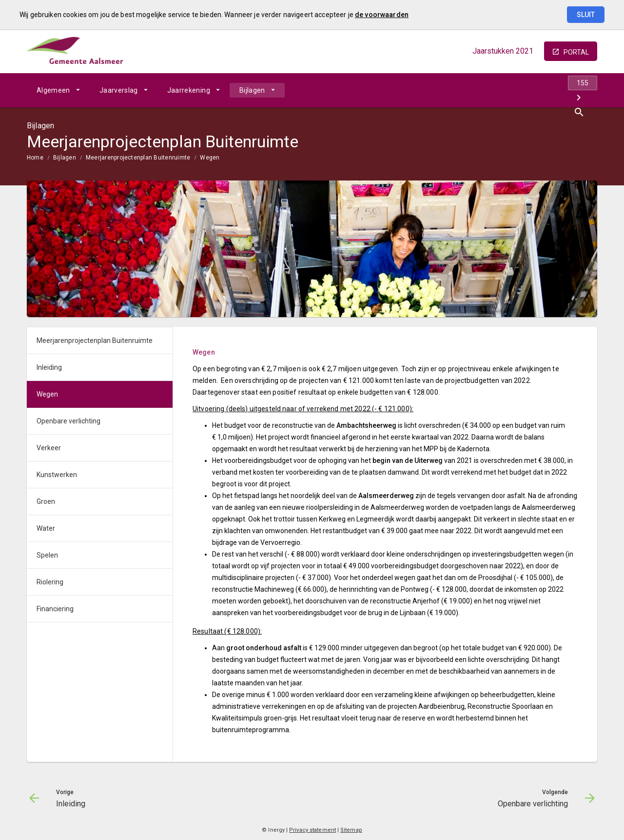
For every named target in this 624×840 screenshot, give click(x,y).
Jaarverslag (119, 90)
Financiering (55, 609)
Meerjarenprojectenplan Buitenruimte (138, 158)
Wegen (210, 158)
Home (35, 158)
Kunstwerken (57, 475)
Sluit (586, 15)
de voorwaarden (382, 15)
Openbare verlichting (68, 421)
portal (576, 52)
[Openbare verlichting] (564, 90)
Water (46, 528)
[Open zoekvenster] (586, 90)
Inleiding (49, 367)
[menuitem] (58, 90)
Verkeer (49, 448)
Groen (46, 501)
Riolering (50, 582)
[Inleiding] (513, 90)
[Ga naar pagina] (539, 90)
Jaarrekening (189, 90)
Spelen (47, 555)
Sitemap (351, 830)
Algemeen (53, 90)
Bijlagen (252, 90)
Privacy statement (312, 830)
